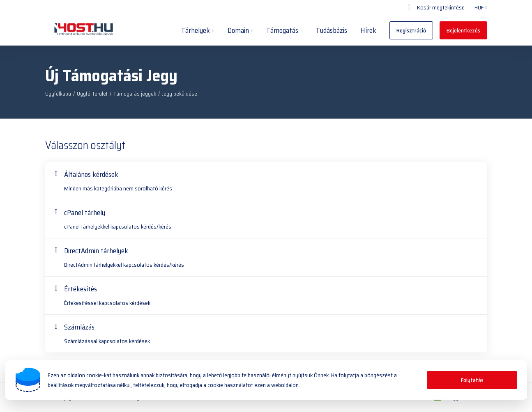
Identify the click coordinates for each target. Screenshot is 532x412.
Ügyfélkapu (58, 94)
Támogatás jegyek (135, 94)
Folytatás (472, 380)
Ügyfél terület (92, 94)
